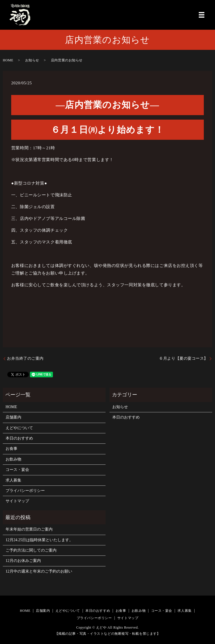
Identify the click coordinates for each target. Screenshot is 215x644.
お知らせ (32, 60)
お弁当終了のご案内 (25, 358)
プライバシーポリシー (25, 491)
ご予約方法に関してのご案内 (31, 550)
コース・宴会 (17, 470)
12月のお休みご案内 (23, 561)
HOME (8, 60)
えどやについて (19, 428)
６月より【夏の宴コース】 (184, 358)
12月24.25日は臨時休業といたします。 (39, 540)
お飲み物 (13, 459)
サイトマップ (17, 501)
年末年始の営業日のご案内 (29, 529)
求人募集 (13, 480)
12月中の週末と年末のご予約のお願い (39, 571)
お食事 (11, 449)
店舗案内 (13, 417)
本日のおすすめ (19, 438)
